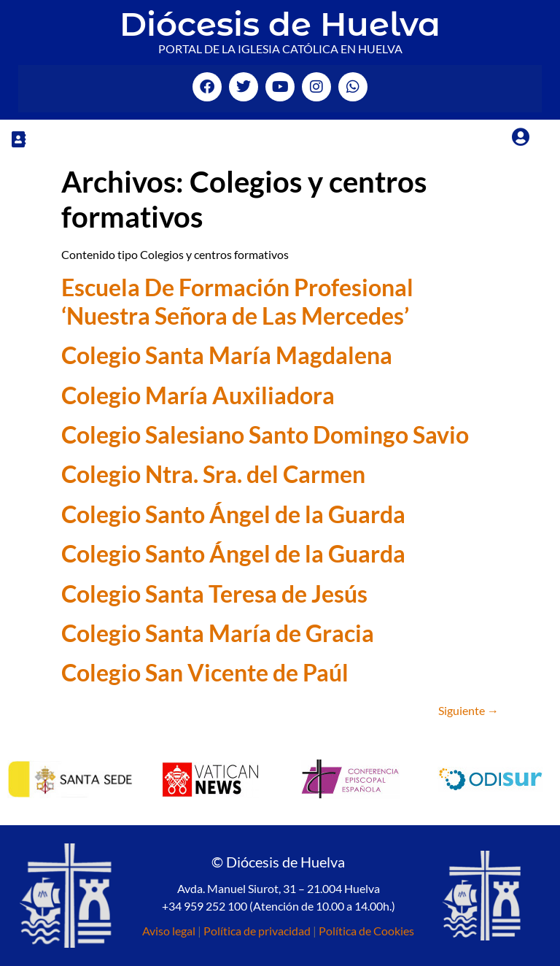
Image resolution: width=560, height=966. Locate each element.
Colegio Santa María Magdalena (227, 355)
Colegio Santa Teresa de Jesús (214, 594)
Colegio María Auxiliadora (198, 395)
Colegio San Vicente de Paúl (205, 672)
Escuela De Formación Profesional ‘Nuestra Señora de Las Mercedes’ (237, 301)
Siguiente (468, 710)
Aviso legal (169, 931)
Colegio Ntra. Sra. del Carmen (213, 474)
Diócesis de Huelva (280, 24)
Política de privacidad (257, 931)
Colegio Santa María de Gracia (218, 633)
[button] (18, 139)
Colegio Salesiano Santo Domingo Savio (265, 434)
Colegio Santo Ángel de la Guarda (233, 514)
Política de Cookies (366, 931)
